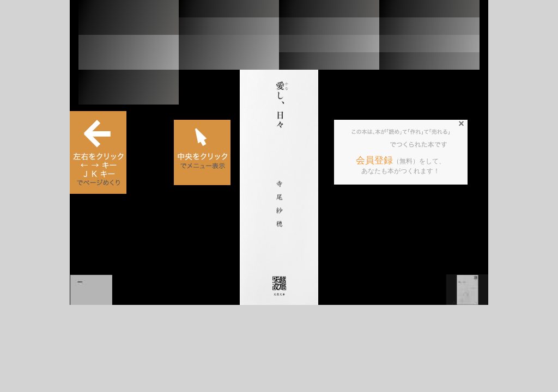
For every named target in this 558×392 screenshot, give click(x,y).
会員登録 (374, 160)
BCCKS (371, 145)
